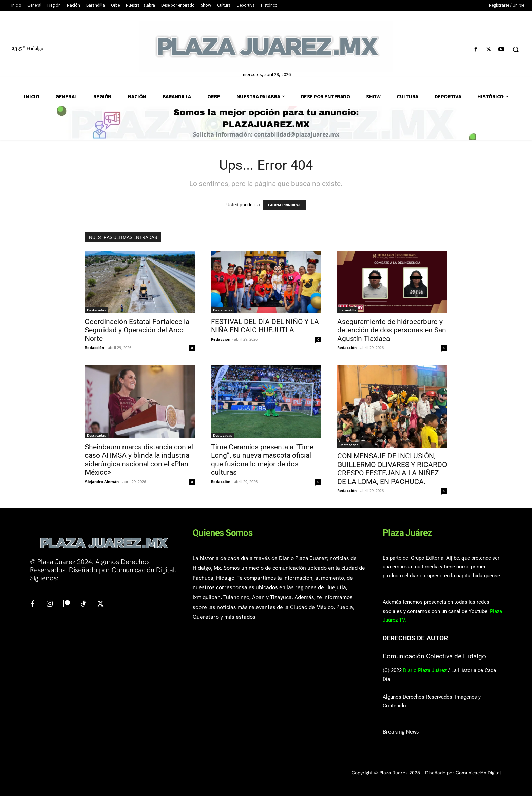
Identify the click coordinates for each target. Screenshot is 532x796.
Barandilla (348, 310)
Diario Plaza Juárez (425, 670)
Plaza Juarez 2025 (400, 773)
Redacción (94, 348)
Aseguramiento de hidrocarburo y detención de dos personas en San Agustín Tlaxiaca (392, 330)
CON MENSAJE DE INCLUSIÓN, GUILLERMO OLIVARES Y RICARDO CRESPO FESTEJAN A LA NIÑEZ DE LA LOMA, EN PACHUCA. (392, 469)
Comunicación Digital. (479, 773)
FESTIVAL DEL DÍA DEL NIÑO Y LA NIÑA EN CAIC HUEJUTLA (265, 326)
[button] (516, 49)
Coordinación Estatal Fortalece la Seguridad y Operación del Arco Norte (137, 330)
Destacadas (96, 310)
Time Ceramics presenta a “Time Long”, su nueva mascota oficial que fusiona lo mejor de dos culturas (262, 460)
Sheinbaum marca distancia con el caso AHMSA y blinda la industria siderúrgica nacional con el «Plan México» (139, 460)
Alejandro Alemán (102, 481)
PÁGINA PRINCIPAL (284, 205)
